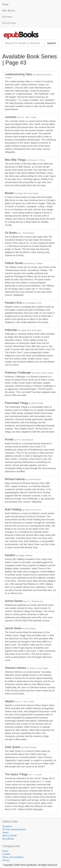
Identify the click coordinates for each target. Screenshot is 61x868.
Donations (7, 826)
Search (52, 43)
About (5, 851)
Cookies (6, 854)
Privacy (6, 860)
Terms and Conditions (13, 857)
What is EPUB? (10, 836)
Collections (9, 23)
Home (5, 4)
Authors (7, 17)
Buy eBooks (8, 839)
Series (5, 833)
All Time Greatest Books (14, 829)
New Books (9, 11)
